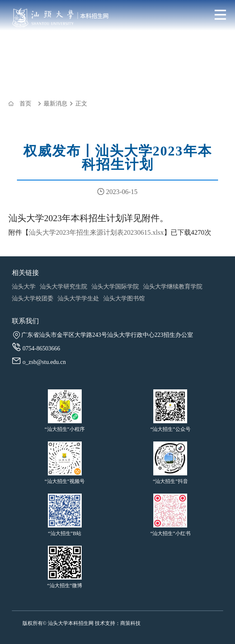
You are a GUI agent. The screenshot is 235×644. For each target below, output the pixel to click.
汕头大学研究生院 (64, 287)
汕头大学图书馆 (124, 298)
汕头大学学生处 (78, 298)
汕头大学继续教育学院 (173, 287)
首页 (25, 104)
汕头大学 (24, 287)
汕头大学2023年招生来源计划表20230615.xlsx (96, 232)
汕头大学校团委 (33, 298)
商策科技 (130, 623)
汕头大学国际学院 (115, 287)
